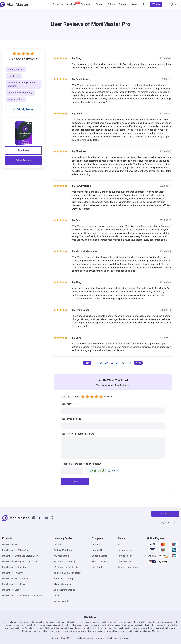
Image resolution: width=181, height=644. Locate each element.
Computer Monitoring (64, 590)
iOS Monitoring (61, 556)
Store (156, 4)
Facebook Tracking (63, 579)
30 (123, 363)
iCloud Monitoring (63, 584)
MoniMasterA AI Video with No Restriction (23, 596)
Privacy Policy (125, 550)
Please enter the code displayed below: (81, 464)
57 (130, 363)
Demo (99, 4)
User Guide (97, 567)
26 (101, 363)
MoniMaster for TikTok (14, 584)
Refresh (113, 471)
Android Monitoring (63, 550)
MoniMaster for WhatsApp (15, 550)
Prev (87, 363)
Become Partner (100, 562)
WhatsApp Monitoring (65, 562)
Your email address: (71, 419)
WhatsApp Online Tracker (66, 567)
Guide (110, 4)
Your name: (67, 404)
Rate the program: (70, 397)
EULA (120, 545)
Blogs (134, 4)
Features (85, 4)
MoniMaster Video (11, 590)
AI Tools (58, 596)
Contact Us (97, 550)
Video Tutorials (61, 601)
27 (107, 363)
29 (117, 363)
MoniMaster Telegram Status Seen (20, 562)
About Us (96, 545)
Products (57, 4)
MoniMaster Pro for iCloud (15, 579)
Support (123, 4)
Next (138, 363)
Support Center (99, 556)
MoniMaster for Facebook (15, 567)
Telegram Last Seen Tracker (68, 573)
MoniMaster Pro (10, 545)
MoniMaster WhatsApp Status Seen (20, 556)
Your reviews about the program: (77, 434)
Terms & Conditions (128, 567)
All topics (58, 545)
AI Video (71, 4)
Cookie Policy (125, 562)
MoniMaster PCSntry (13, 573)
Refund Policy (125, 556)
